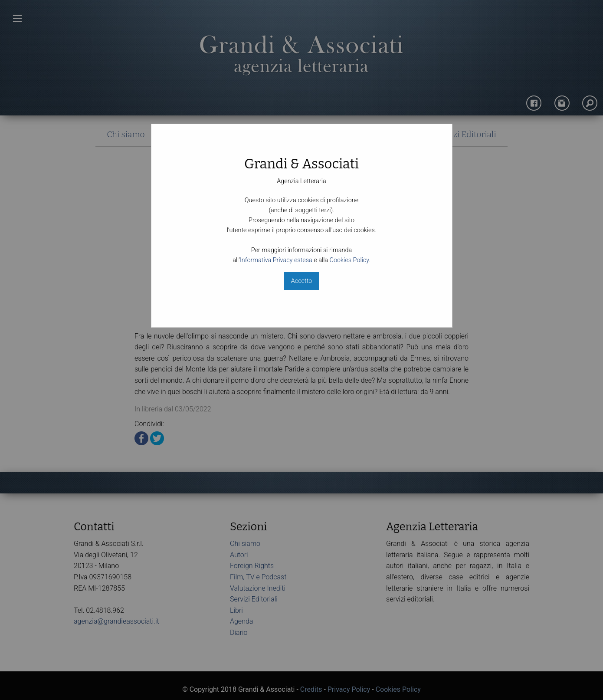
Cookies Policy (349, 260)
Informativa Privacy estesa (276, 260)
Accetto (301, 281)
